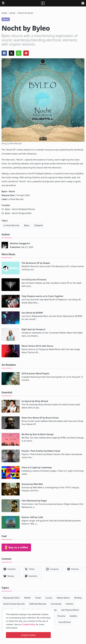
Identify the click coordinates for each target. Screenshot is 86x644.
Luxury (49, 598)
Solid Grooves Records (14, 604)
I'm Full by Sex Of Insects (34, 280)
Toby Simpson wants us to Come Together (42, 296)
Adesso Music (63, 598)
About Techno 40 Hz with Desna (37, 346)
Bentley (78, 598)
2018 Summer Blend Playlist (35, 374)
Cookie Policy (29, 624)
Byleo (27, 225)
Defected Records (38, 604)
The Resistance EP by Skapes (36, 263)
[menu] (3, 3)
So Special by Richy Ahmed (35, 401)
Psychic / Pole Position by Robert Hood (41, 451)
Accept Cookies (28, 635)
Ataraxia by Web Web (32, 484)
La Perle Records (11, 225)
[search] (83, 3)
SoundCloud (65, 622)
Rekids (27, 598)
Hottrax (69, 604)
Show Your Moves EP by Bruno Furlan (40, 418)
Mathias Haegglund (20, 243)
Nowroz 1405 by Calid (32, 517)
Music (13, 13)
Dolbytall (38, 225)
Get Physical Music (70, 610)
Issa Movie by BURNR (32, 313)
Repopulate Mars (11, 598)
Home (4, 13)
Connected (56, 604)
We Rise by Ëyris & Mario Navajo (38, 434)
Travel (38, 598)
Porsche (61, 616)
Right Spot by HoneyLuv (33, 329)
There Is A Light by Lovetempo (37, 467)
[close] (52, 611)
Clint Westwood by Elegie (34, 501)
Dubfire (73, 616)
